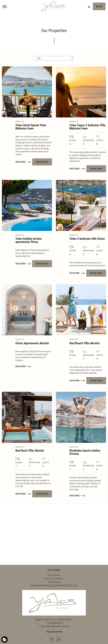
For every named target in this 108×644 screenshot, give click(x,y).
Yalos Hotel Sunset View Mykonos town (31, 127)
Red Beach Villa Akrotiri (85, 343)
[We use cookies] (4, 640)
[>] (5, 7)
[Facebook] (52, 639)
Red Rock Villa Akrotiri (30, 451)
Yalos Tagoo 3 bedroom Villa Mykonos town (87, 127)
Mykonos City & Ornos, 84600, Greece (54, 619)
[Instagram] (58, 639)
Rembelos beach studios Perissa (85, 452)
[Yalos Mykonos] (54, 6)
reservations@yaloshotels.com (55, 626)
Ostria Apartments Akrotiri (32, 343)
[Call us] (88, 7)
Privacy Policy (54, 575)
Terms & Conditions (54, 579)
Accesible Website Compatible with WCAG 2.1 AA (54, 585)
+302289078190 (55, 623)
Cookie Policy (54, 582)
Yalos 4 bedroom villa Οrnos (87, 239)
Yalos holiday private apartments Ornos (29, 240)
